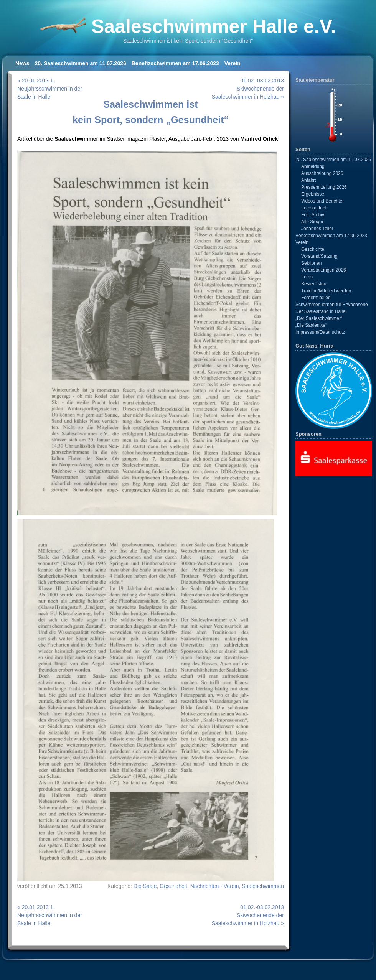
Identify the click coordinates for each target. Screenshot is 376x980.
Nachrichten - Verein (215, 886)
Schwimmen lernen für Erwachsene (332, 305)
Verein (233, 63)
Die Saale (145, 886)
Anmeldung (313, 166)
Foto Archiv (313, 215)
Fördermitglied (316, 298)
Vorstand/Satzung (319, 256)
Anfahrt (309, 180)
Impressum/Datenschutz (320, 332)
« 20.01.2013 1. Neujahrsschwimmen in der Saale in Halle (50, 89)
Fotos (307, 277)
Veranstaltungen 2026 (324, 270)
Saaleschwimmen (263, 886)
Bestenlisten (314, 284)
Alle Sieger (312, 222)
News (22, 63)
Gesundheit (173, 886)
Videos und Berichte (322, 201)
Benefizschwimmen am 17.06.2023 (175, 63)
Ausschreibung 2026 (322, 173)
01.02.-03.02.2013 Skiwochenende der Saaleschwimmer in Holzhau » (248, 89)
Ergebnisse (313, 194)
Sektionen (311, 263)
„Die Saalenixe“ (311, 325)
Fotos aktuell (314, 208)
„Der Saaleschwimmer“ (319, 318)
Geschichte (313, 249)
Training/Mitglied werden (326, 291)
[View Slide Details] (334, 458)
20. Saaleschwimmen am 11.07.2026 (81, 63)
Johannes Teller (317, 229)
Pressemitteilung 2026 (324, 187)
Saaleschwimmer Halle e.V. (214, 26)
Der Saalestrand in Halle (320, 311)
